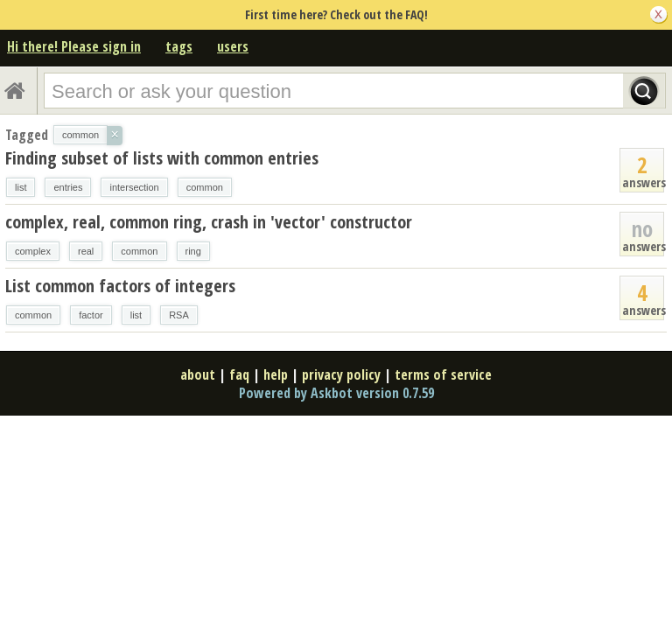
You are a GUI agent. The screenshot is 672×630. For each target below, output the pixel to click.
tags (179, 46)
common (205, 187)
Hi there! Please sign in (74, 46)
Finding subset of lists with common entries (162, 158)
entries (68, 187)
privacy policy (341, 374)
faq (239, 374)
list (21, 187)
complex (33, 251)
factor (91, 315)
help (276, 374)
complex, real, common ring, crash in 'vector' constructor (209, 222)
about (198, 374)
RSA (179, 315)
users (233, 46)
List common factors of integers (120, 286)
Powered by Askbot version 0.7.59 (336, 393)
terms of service (443, 374)
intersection (134, 187)
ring (193, 251)
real (86, 251)
